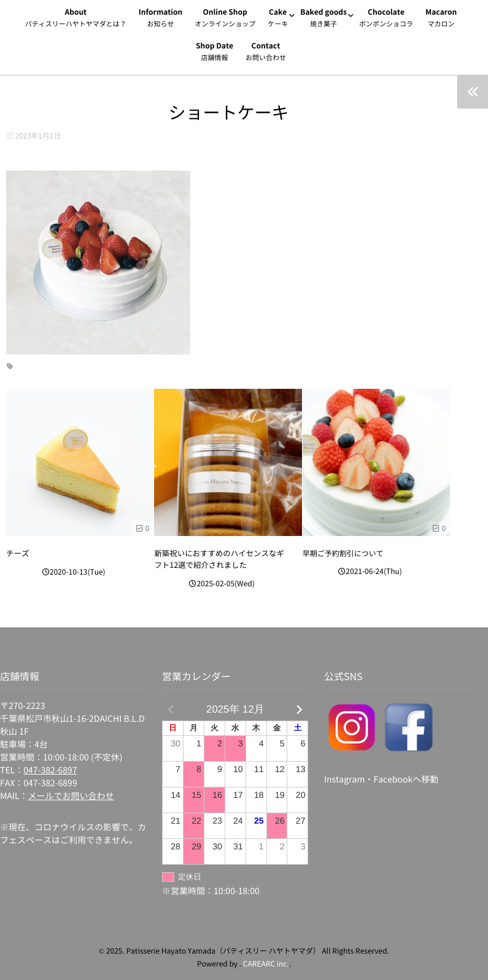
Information (161, 20)
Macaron (441, 20)
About (76, 20)
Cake (278, 20)
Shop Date (215, 53)
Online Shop (225, 20)
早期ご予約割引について (343, 554)
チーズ (17, 554)
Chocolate (386, 20)
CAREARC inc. (266, 959)
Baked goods (323, 20)
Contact (266, 53)
